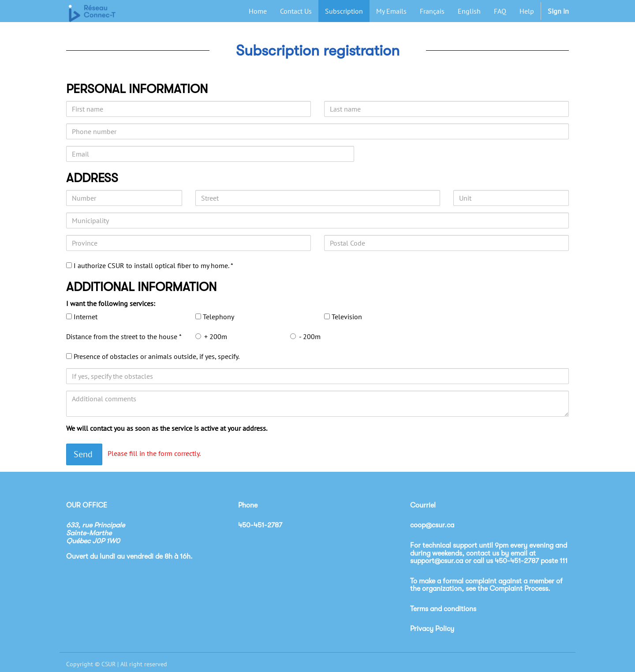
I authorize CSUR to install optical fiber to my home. (152, 265)
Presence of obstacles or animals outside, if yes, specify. (157, 356)
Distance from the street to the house (123, 336)
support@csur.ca (437, 561)
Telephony (219, 317)
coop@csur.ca (432, 525)
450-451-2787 (517, 561)
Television (347, 317)
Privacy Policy (432, 629)
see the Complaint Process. (508, 589)
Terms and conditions (443, 609)
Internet (86, 317)
